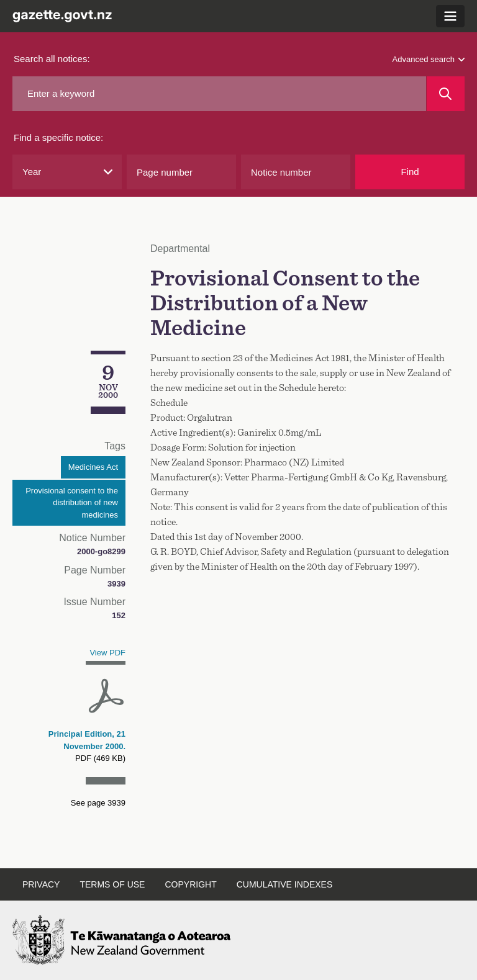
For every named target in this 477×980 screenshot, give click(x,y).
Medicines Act (93, 467)
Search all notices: (52, 59)
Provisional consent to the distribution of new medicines (72, 503)
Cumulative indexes (285, 884)
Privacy (41, 884)
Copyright (190, 884)
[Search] (446, 94)
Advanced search (429, 59)
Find (410, 172)
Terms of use (112, 884)
